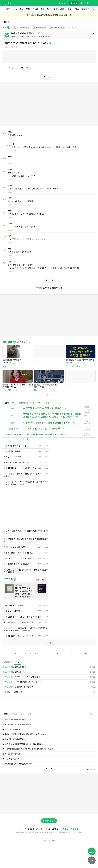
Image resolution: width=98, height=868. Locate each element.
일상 (22, 9)
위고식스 (22, 27)
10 (57, 653)
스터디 (69, 9)
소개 (21, 829)
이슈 (15, 9)
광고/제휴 (40, 829)
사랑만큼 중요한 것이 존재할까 (22, 682)
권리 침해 (56, 829)
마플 (32, 403)
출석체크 (86, 9)
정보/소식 (23, 403)
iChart (77, 9)
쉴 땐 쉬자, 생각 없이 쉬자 (19, 687)
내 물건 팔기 (41, 579)
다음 (72, 653)
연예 (28, 9)
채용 (48, 829)
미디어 (48, 403)
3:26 (92, 714)
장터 (43, 9)
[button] (47, 395)
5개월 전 (6, 47)
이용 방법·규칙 (63, 3)
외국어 (21, 36)
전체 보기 (7, 692)
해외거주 (31, 36)
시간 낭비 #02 (15, 667)
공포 (55, 9)
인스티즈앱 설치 (49, 821)
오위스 (40, 27)
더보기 (49, 643)
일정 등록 (18, 692)
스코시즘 (57, 27)
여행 (13, 36)
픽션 (49, 9)
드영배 (35, 9)
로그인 (39, 288)
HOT (8, 9)
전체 (7, 403)
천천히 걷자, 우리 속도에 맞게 (22, 677)
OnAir (40, 403)
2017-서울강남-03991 (66, 833)
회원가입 (74, 3)
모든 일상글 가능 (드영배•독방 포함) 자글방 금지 (47, 15)
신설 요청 (74, 27)
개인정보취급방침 (70, 829)
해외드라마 (44, 36)
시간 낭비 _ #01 (15, 672)
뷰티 (62, 9)
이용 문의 (29, 829)
